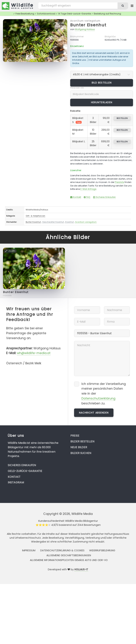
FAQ (87, 197)
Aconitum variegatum (85, 21)
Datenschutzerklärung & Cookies (62, 550)
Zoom (59, 23)
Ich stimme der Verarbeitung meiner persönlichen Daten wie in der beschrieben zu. (104, 394)
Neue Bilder (79, 447)
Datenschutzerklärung (98, 398)
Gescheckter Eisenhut (53, 222)
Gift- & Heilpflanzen (35, 216)
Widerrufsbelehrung (102, 550)
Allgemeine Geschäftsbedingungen (69, 555)
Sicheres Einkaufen (104, 197)
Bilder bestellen (82, 441)
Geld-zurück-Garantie (25, 471)
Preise (75, 436)
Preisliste (119, 182)
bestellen (122, 118)
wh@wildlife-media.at (34, 353)
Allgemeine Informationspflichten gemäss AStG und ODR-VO (69, 560)
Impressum (29, 550)
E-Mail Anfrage (88, 189)
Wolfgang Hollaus (85, 29)
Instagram (16, 482)
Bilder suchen (81, 453)
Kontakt (76, 197)
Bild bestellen (102, 83)
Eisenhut (69, 222)
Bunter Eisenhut (88, 25)
